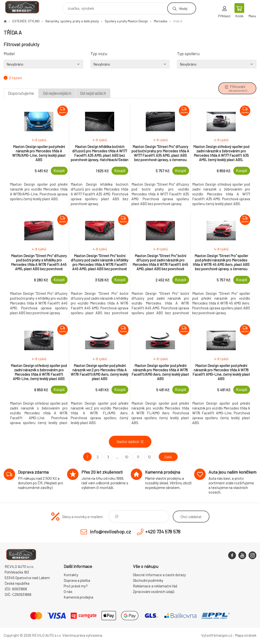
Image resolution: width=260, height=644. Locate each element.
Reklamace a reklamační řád (155, 586)
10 (126, 457)
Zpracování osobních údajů (154, 592)
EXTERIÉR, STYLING (26, 21)
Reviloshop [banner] (25, 7)
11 (137, 457)
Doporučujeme (21, 93)
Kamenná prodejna (78, 597)
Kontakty (71, 575)
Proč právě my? (76, 586)
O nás (68, 592)
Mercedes (161, 21)
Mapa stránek (246, 635)
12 (149, 457)
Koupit (59, 171)
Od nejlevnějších (57, 93)
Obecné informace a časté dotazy (159, 575)
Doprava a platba (77, 580)
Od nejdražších (93, 93)
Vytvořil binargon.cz (217, 635)
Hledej (183, 8)
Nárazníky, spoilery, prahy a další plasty (72, 21)
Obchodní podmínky (148, 580)
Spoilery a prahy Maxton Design (126, 21)
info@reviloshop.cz (110, 531)
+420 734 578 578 (163, 531)
